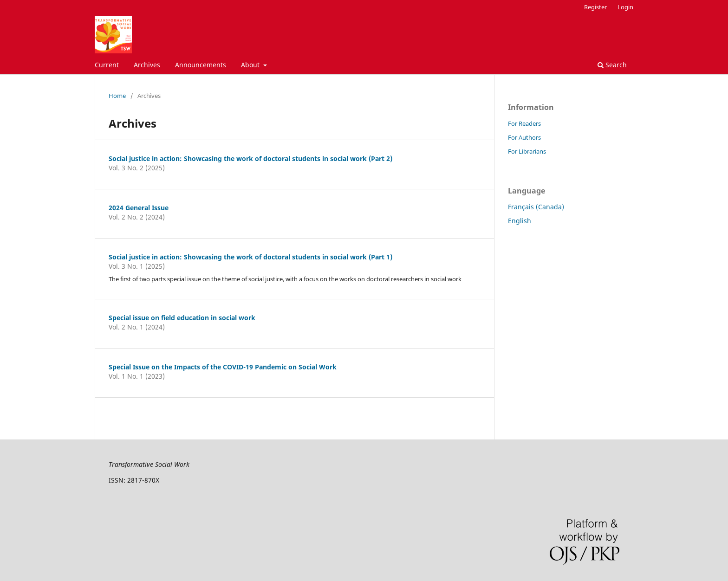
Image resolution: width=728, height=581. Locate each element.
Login (625, 7)
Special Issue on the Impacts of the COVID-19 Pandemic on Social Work (223, 367)
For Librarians (527, 151)
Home (117, 96)
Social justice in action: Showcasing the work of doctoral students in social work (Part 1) (250, 257)
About (251, 65)
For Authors (524, 137)
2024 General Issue (139, 208)
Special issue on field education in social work (182, 318)
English (520, 221)
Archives (147, 65)
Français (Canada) (536, 207)
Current (107, 65)
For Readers (524, 123)
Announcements (201, 65)
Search (612, 65)
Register (595, 7)
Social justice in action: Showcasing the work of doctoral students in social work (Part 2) (250, 158)
